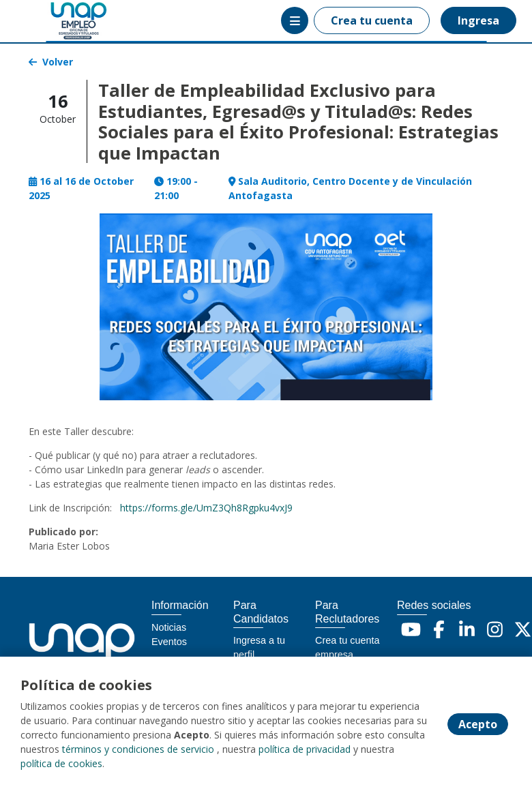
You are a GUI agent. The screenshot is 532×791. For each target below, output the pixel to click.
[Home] (59, 21)
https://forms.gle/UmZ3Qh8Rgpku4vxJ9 (206, 508)
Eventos (169, 642)
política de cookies (61, 763)
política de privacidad (305, 749)
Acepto (478, 724)
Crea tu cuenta (372, 20)
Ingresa (478, 20)
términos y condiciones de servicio (138, 749)
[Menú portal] (295, 20)
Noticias (169, 627)
